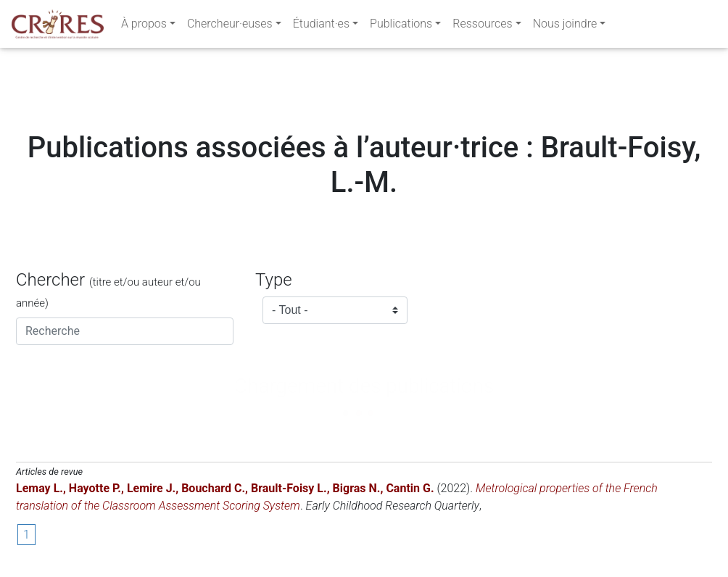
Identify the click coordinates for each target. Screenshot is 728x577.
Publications (401, 26)
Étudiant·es (321, 26)
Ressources (482, 26)
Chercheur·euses (230, 26)
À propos (144, 26)
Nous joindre (565, 26)
